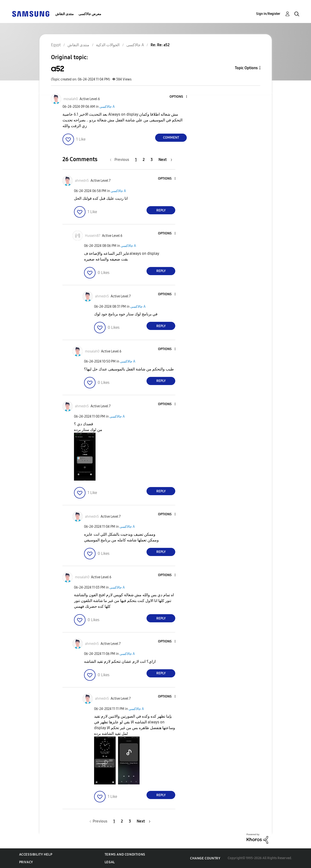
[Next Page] (165, 160)
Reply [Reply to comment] (161, 210)
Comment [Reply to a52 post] (171, 138)
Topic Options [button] (246, 68)
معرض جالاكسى (90, 14)
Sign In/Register (268, 14)
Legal (110, 862)
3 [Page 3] (152, 160)
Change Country (205, 858)
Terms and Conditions (125, 854)
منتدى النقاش (65, 14)
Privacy (26, 862)
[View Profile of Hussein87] (93, 236)
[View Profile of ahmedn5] (82, 181)
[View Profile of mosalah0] (71, 99)
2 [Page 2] (144, 160)
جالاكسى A (107, 107)
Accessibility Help (36, 854)
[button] (179, 97)
